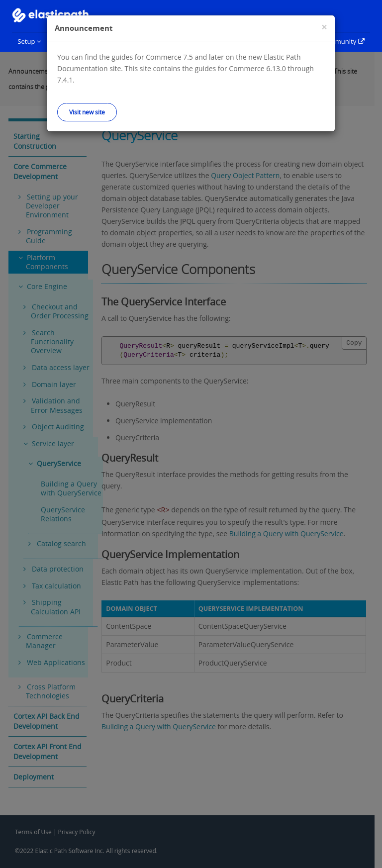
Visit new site (87, 112)
